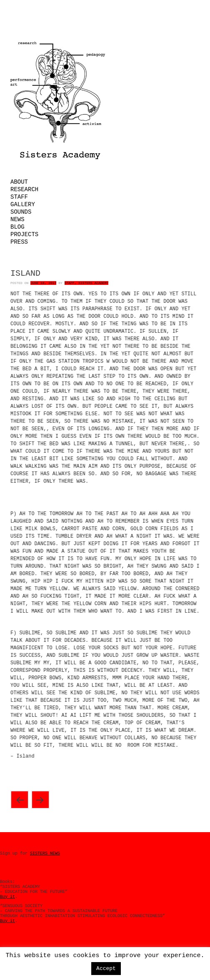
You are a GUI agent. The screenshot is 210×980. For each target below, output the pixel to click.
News (17, 219)
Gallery (23, 204)
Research (24, 190)
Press (19, 242)
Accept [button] (106, 969)
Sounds (21, 212)
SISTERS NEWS (45, 854)
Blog (17, 227)
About (19, 182)
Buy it (7, 897)
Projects (24, 234)
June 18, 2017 (43, 283)
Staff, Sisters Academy (87, 283)
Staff (19, 197)
